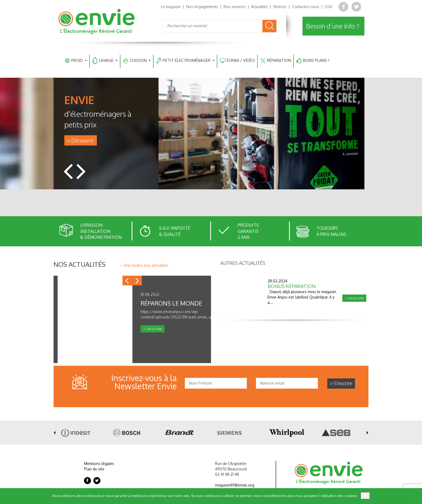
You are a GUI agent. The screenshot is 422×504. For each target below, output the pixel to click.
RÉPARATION (276, 61)
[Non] (415, 496)
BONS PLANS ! (313, 61)
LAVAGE (105, 61)
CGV (328, 7)
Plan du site (94, 469)
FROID (76, 61)
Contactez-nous (306, 7)
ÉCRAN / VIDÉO (237, 61)
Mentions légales (99, 464)
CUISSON (137, 61)
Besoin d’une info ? (333, 26)
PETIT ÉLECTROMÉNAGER (185, 61)
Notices (280, 7)
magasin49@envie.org (235, 485)
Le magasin (171, 7)
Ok (365, 496)
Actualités (259, 7)
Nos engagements (202, 7)
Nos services (235, 7)
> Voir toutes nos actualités (145, 265)
